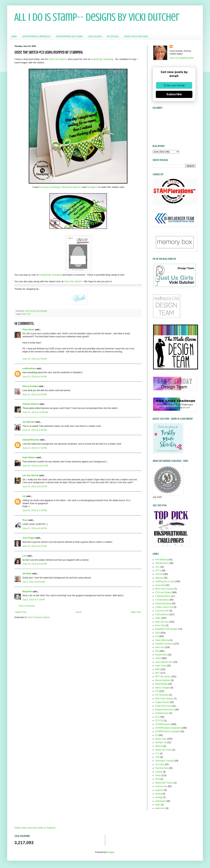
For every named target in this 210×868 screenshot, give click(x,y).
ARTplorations (162, 563)
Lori (24, 556)
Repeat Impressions (165, 710)
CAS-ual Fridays (163, 592)
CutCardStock (162, 614)
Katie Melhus (29, 458)
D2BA (158, 618)
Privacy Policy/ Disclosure (136, 37)
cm (24, 496)
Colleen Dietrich (31, 404)
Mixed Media (161, 684)
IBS (24, 314)
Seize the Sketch (58, 59)
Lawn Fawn (161, 666)
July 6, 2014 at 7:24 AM (34, 600)
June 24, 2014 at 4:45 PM (35, 430)
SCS (157, 717)
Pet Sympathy (162, 695)
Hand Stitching (162, 640)
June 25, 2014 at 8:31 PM (35, 487)
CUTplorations (162, 600)
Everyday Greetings (50, 187)
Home (14, 37)
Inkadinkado (161, 655)
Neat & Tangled (163, 688)
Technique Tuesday (164, 761)
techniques (160, 801)
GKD (158, 633)
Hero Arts (160, 647)
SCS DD (159, 721)
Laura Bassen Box (164, 662)
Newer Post (21, 612)
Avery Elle (160, 585)
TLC (157, 754)
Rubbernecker (162, 713)
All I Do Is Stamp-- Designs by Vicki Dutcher (97, 17)
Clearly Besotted (163, 604)
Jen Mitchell (29, 422)
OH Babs (27, 574)
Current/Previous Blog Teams (69, 37)
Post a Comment (27, 606)
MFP (157, 669)
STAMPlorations (163, 724)
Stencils (159, 746)
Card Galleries (95, 37)
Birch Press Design (164, 589)
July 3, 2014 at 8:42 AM (34, 582)
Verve (158, 775)
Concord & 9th (162, 611)
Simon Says (161, 739)
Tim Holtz (160, 764)
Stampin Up (161, 742)
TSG (157, 757)
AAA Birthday (162, 560)
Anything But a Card (165, 581)
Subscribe (174, 94)
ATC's (158, 571)
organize (159, 790)
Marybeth (27, 592)
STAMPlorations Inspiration (168, 728)
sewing (159, 794)
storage (159, 797)
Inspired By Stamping (102, 59)
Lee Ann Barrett (31, 475)
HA (157, 636)
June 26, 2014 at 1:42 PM (35, 510)
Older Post (136, 612)
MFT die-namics (163, 677)
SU (157, 735)
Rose (25, 520)
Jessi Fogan (29, 538)
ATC (157, 567)
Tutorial (159, 772)
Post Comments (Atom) (39, 617)
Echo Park (160, 625)
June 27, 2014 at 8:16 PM (35, 528)
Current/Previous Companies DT (36, 37)
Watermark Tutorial (164, 783)
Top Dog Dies (162, 768)
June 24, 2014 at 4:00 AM (35, 377)
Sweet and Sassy (164, 750)
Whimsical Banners (72, 187)
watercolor (160, 808)
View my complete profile (182, 58)
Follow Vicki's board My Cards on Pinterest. (35, 828)
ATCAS (159, 574)
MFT (157, 673)
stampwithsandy (31, 440)
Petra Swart (28, 330)
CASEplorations (163, 596)
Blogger (111, 852)
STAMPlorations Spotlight (167, 731)
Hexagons (92, 187)
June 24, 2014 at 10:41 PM (35, 466)
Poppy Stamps (162, 702)
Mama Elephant (163, 680)
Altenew (159, 578)
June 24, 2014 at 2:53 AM (35, 359)
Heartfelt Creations (164, 644)
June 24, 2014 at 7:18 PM (35, 448)
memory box (161, 786)
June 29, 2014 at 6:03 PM (35, 564)
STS (29, 314)
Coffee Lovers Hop (164, 607)
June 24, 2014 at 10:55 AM (35, 412)
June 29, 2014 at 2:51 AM (35, 546)
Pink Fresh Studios (164, 699)
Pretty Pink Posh (163, 706)
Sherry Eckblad (30, 386)
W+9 (157, 779)
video (158, 805)
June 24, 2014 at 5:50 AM (35, 395)
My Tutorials (113, 37)
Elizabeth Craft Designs (166, 629)
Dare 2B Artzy (162, 622)
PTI (157, 691)
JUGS (158, 658)
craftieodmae (29, 369)
